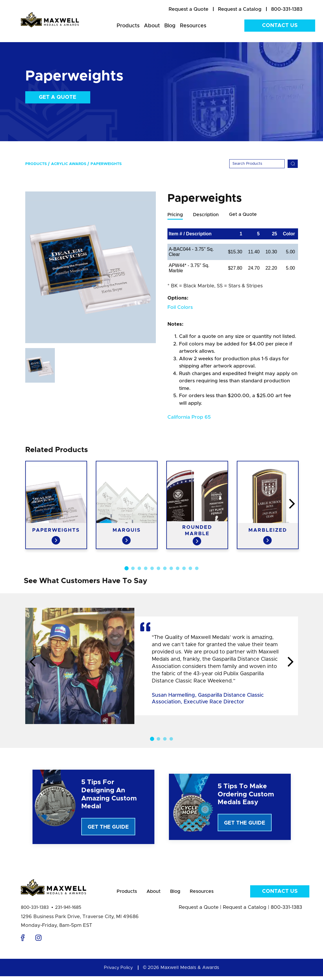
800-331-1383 (35, 911)
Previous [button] (33, 662)
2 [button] (133, 569)
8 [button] (171, 569)
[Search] (257, 164)
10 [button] (184, 569)
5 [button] (152, 569)
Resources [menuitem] (193, 26)
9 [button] (178, 569)
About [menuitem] (152, 26)
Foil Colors (180, 308)
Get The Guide (108, 827)
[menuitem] (188, 9)
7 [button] (165, 569)
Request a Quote (199, 911)
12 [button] (197, 569)
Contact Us (280, 26)
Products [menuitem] (128, 26)
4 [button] (146, 569)
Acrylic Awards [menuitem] (69, 164)
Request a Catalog (245, 911)
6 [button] (158, 569)
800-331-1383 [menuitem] (287, 9)
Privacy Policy (118, 971)
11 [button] (190, 569)
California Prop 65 (189, 417)
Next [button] (291, 662)
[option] (91, 267)
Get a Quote (58, 97)
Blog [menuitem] (170, 26)
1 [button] (126, 569)
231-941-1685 (68, 911)
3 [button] (139, 569)
